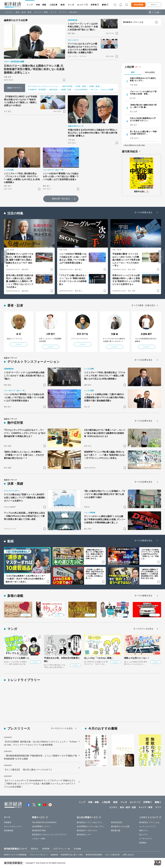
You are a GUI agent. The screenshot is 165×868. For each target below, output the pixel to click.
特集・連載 (41, 5)
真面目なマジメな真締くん (17, 658)
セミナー (81, 5)
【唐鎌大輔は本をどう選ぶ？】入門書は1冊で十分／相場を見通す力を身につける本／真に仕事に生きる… (95, 554)
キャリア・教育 (41, 12)
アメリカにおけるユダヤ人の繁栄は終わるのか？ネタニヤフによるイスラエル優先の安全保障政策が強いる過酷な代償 (82, 48)
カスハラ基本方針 (112, 855)
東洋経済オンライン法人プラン (90, 822)
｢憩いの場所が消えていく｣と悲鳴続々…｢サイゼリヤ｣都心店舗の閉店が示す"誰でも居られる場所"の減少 (105, 494)
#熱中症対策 (67, 86)
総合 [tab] (133, 72)
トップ (30, 5)
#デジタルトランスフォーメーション (44, 86)
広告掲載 (77, 849)
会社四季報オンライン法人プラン (91, 826)
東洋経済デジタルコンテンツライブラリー (50, 835)
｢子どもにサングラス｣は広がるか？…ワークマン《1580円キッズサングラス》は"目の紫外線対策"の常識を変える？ (25, 433)
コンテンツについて (147, 826)
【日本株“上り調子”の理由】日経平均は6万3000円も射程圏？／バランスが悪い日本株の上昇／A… (95, 574)
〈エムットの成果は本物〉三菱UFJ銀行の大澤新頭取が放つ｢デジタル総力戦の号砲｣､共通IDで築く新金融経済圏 (105, 397)
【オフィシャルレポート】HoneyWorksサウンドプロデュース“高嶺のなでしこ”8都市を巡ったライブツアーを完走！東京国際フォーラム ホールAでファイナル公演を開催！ (40, 784)
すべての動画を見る (143, 540)
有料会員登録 (138, 5)
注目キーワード (14, 88)
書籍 (104, 5)
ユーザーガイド (146, 839)
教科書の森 (116, 830)
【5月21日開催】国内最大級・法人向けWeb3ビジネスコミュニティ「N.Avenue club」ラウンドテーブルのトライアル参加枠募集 (40, 743)
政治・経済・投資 (24, 12)
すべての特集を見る (143, 212)
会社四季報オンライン (41, 826)
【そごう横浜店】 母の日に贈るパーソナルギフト (28, 770)
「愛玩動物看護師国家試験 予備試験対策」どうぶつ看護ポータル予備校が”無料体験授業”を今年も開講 (40, 757)
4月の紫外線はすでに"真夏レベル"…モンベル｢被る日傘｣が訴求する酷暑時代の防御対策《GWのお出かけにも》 (105, 433)
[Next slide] (161, 257)
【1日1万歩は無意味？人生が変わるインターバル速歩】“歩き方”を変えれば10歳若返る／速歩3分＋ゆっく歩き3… (25, 579)
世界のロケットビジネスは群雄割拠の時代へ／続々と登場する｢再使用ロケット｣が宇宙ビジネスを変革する (126, 280)
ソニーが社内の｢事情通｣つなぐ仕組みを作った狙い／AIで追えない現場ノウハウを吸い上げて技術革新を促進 (61, 176)
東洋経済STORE (39, 830)
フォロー (19, 344)
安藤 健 (115, 334)
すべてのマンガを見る (143, 629)
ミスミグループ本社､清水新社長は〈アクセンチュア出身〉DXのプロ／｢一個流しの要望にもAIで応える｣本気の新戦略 (22, 178)
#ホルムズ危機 (107, 90)
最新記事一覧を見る (61, 199)
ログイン (154, 5)
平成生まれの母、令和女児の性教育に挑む (62, 660)
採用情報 (46, 849)
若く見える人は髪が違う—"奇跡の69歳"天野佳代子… (143, 133)
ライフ (54, 12)
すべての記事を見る (143, 360)
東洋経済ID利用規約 (94, 855)
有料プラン (144, 830)
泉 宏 (19, 334)
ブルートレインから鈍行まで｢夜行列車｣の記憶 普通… (143, 93)
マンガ (71, 5)
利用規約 (143, 843)
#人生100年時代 (81, 90)
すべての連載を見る (143, 596)
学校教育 (8, 822)
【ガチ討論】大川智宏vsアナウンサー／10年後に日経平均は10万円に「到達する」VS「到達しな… (150, 554)
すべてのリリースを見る (62, 728)
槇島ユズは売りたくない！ (137, 658)
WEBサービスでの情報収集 (15, 855)
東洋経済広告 (117, 822)
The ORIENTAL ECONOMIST (44, 822)
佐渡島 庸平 (146, 334)
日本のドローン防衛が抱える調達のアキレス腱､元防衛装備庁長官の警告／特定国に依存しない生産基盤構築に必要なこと (34, 69)
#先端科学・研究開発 (37, 90)
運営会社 (35, 849)
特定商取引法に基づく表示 (72, 855)
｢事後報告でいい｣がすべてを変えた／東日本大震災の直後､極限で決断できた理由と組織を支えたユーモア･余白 (20, 258)
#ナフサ (94, 90)
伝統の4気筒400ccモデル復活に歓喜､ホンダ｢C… (143, 79)
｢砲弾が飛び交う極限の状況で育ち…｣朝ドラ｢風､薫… (143, 106)
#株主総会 (53, 90)
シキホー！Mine (39, 839)
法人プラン (144, 835)
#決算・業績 (81, 86)
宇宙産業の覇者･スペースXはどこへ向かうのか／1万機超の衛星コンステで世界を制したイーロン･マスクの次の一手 (126, 260)
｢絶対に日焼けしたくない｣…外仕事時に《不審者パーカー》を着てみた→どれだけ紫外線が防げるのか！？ (24, 455)
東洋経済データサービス (87, 830)
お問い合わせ (128, 855)
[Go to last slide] (4, 257)
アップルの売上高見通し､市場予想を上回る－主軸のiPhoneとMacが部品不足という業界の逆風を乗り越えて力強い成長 (24, 516)
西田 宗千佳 (82, 334)
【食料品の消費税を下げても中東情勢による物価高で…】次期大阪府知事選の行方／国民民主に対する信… (149, 574)
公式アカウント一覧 (62, 849)
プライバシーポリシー (39, 855)
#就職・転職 (66, 90)
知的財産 (54, 855)
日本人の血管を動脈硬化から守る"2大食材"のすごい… (143, 119)
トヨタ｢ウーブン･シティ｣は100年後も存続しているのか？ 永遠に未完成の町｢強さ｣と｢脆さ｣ (83, 27)
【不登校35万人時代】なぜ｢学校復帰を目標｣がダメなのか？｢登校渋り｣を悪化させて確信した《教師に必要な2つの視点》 (21, 101)
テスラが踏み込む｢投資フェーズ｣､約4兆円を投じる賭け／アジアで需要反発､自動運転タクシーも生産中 (24, 498)
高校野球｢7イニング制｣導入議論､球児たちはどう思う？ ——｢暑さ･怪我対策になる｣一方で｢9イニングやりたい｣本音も (105, 455)
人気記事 (53, 5)
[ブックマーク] (64, 80)
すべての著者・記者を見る (143, 305)
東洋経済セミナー (84, 835)
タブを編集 (156, 12)
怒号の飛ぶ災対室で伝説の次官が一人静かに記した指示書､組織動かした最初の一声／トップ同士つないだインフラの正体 (20, 281)
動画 (63, 5)
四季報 (94, 5)
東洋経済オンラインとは (133, 22)
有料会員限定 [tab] (150, 72)
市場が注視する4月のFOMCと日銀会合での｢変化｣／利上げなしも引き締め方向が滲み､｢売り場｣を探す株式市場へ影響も (93, 133)
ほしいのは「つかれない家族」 (99, 658)
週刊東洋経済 (130, 152)
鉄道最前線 (9, 830)
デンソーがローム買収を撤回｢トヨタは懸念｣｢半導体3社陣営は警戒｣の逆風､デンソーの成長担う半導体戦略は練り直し (105, 519)
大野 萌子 (51, 334)
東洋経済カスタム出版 (120, 826)
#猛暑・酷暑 (94, 86)
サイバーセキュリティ (13, 826)
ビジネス (9, 12)
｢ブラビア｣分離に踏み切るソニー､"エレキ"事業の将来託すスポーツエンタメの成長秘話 (73, 280)
